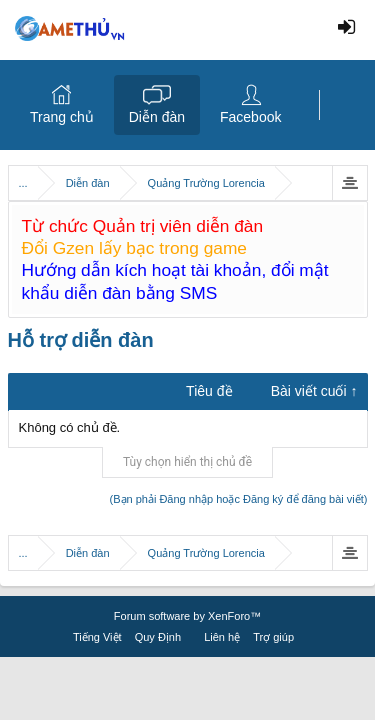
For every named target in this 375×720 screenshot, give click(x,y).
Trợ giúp (273, 637)
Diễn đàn (157, 117)
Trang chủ (62, 117)
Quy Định (158, 637)
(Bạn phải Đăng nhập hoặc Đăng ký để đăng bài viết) (239, 499)
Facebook (250, 117)
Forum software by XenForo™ (187, 616)
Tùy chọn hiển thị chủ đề (187, 462)
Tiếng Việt (97, 637)
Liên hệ (222, 637)
